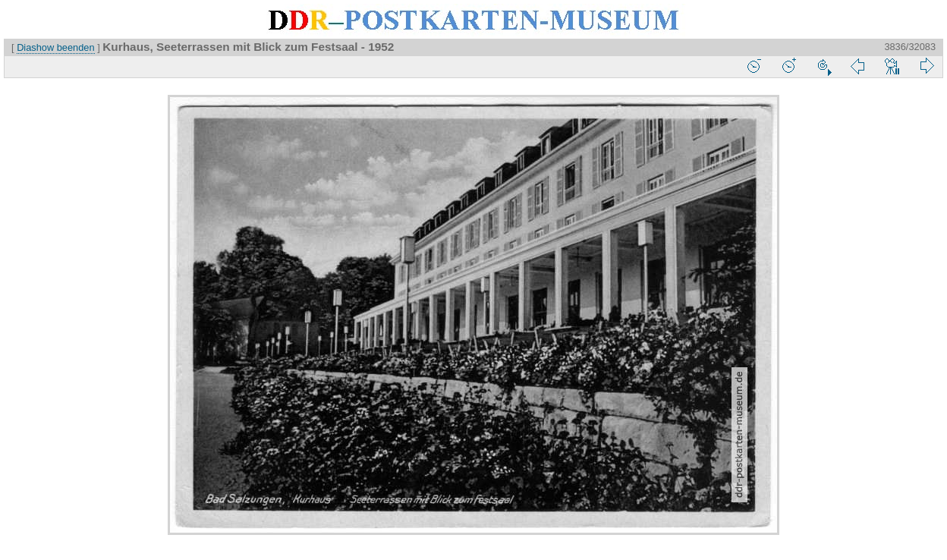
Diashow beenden (55, 47)
